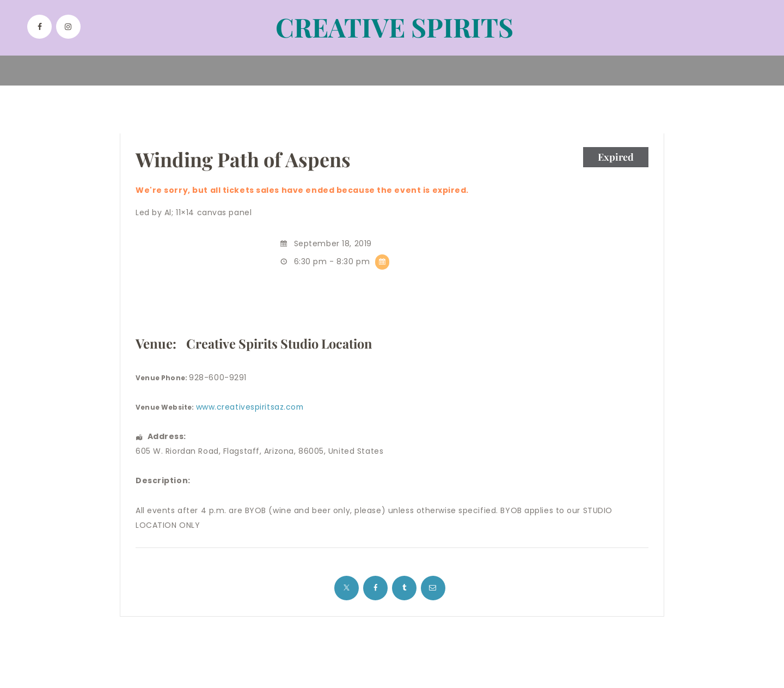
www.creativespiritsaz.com (250, 407)
